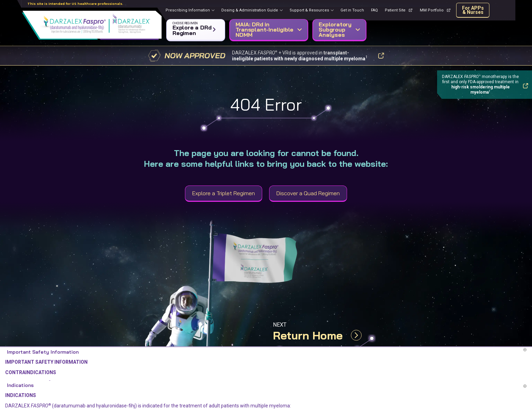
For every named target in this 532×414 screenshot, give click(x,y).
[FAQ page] (374, 10)
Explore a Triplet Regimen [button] (224, 193)
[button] (194, 28)
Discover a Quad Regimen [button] (308, 193)
